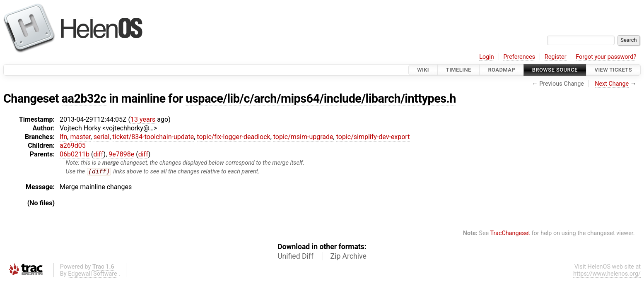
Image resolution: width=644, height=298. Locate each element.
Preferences (519, 57)
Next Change (612, 84)
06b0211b (75, 154)
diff (98, 154)
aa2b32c (84, 99)
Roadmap (502, 70)
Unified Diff (295, 257)
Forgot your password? (606, 57)
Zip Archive (349, 257)
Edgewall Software (93, 274)
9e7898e (121, 154)
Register (556, 57)
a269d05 (73, 145)
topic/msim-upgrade (303, 137)
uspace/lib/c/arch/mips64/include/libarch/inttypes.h (321, 99)
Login (487, 57)
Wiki (423, 70)
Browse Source (555, 70)
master (80, 137)
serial (102, 137)
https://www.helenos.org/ (607, 274)
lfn (63, 137)
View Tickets (613, 70)
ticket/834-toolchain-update (153, 137)
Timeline (459, 70)
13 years (143, 119)
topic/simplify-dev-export (373, 137)
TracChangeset (510, 234)
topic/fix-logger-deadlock (233, 137)
